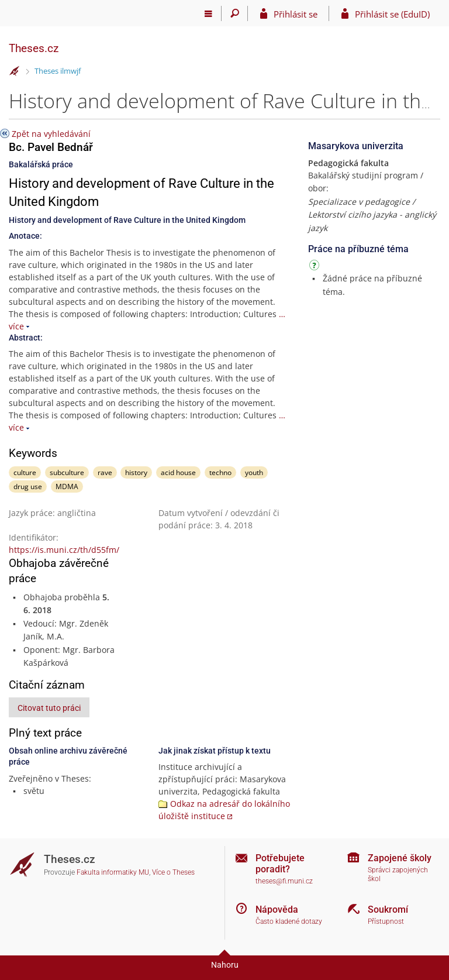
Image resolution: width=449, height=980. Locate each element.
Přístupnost (386, 921)
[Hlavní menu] (208, 13)
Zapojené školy (400, 858)
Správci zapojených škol (398, 874)
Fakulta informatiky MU (113, 872)
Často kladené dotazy (289, 921)
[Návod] (316, 267)
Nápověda (277, 909)
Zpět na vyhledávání (51, 134)
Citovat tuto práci (49, 708)
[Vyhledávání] (235, 13)
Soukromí (388, 909)
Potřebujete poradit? (280, 864)
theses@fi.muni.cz (284, 881)
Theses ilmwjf (58, 71)
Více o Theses (173, 872)
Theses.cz (34, 48)
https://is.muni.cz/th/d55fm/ (64, 550)
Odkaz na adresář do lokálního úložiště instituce (224, 810)
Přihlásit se (296, 14)
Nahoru (225, 965)
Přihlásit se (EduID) (392, 14)
